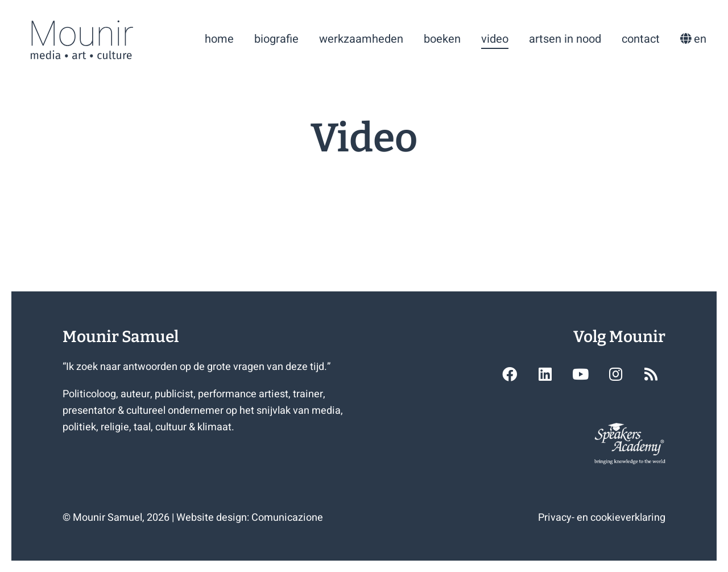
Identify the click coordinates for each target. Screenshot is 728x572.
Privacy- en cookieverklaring (602, 518)
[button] (510, 374)
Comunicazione (287, 518)
